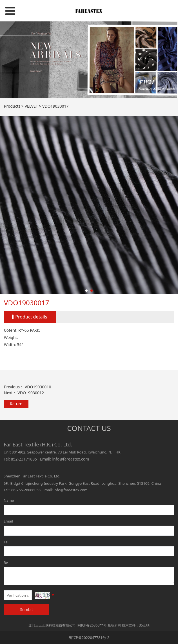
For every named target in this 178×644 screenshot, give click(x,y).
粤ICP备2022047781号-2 (89, 638)
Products (12, 106)
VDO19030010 (38, 387)
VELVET (31, 106)
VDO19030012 (31, 393)
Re (6, 563)
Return (16, 404)
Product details (31, 317)
